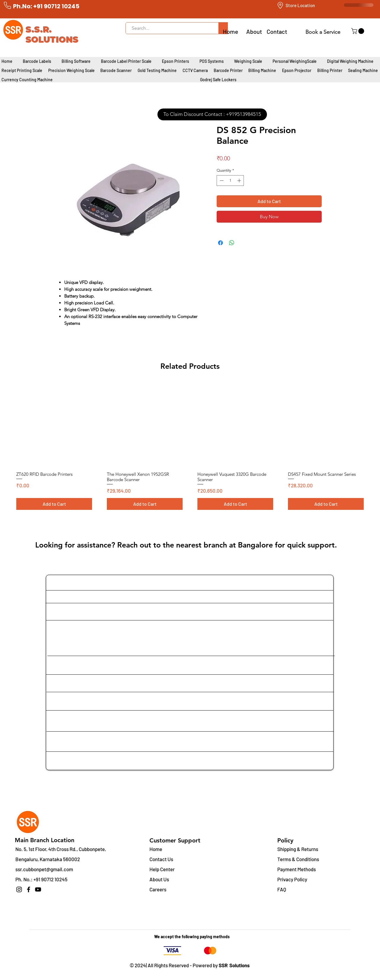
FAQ (282, 889)
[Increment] (240, 181)
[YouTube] (38, 889)
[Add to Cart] (54, 504)
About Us (159, 879)
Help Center (162, 869)
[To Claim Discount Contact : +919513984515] (212, 114)
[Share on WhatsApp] (232, 243)
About (254, 31)
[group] (190, 448)
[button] (358, 31)
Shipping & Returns (298, 849)
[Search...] (169, 28)
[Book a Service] (323, 32)
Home (156, 849)
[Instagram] (19, 889)
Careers (158, 889)
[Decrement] (221, 181)
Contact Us (161, 859)
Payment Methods (297, 869)
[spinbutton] (230, 181)
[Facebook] (29, 889)
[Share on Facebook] (220, 243)
